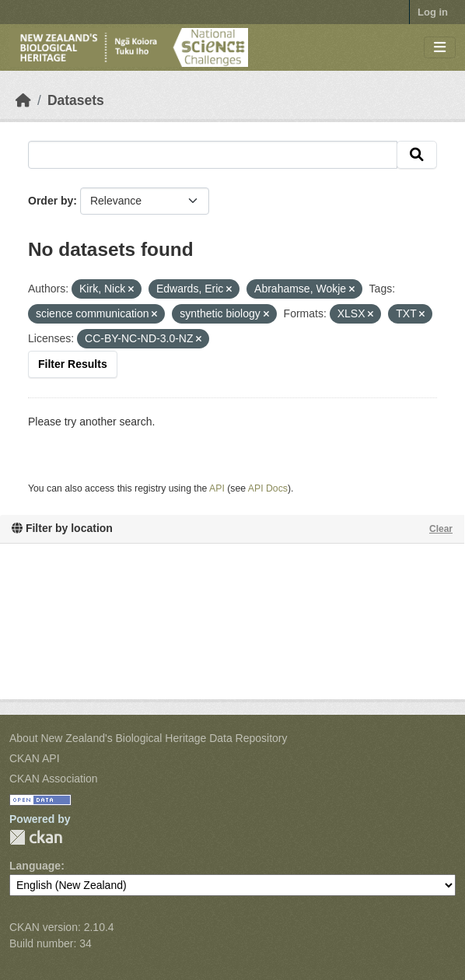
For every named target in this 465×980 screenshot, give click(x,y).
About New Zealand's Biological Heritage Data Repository (149, 738)
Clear (441, 529)
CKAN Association (54, 779)
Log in (433, 12)
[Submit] (417, 155)
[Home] (23, 100)
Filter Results (73, 364)
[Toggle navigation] (440, 48)
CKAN (36, 837)
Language (35, 866)
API (217, 488)
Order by (51, 201)
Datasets (76, 100)
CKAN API (35, 758)
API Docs (268, 488)
